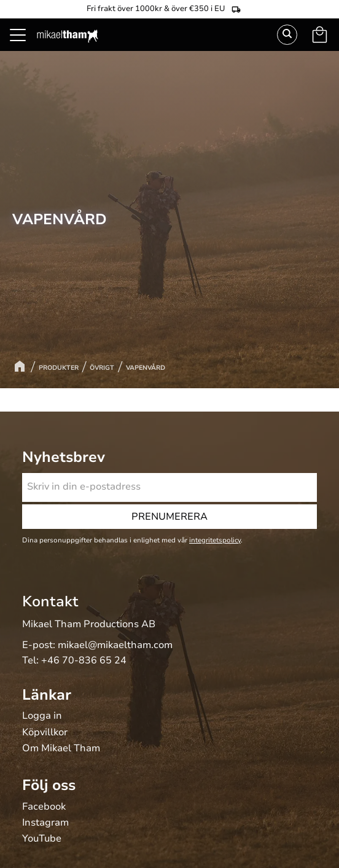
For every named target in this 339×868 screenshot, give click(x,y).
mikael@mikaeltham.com (115, 645)
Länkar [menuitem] (47, 695)
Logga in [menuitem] (42, 716)
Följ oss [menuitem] (49, 785)
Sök (287, 35)
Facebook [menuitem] (44, 807)
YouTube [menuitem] (42, 839)
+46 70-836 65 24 (84, 660)
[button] (25, 49)
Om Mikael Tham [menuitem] (61, 749)
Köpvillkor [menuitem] (45, 733)
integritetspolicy (215, 540)
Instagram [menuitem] (45, 823)
